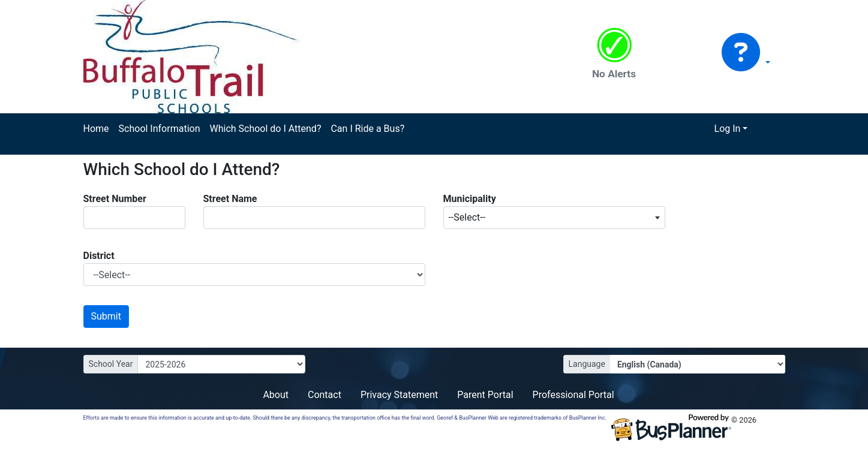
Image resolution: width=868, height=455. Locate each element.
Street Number (115, 199)
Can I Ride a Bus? (367, 129)
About (276, 395)
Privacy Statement (399, 395)
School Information (160, 129)
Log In (728, 129)
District (99, 256)
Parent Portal (485, 395)
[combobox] (554, 218)
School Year (111, 364)
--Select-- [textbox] (467, 217)
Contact (325, 395)
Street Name (230, 199)
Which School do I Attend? (265, 129)
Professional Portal (573, 395)
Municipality (470, 199)
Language (587, 364)
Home (96, 129)
